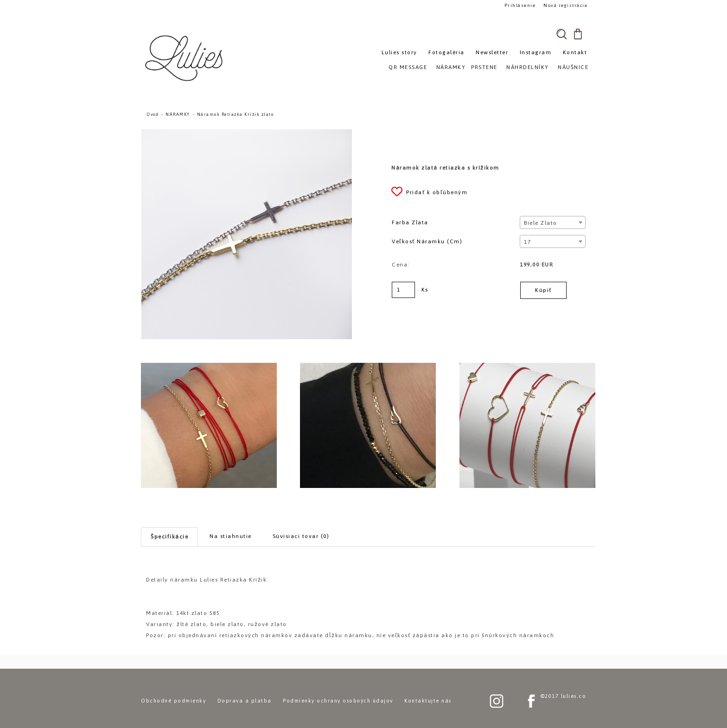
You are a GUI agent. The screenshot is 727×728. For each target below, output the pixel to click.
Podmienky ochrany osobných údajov (338, 701)
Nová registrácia (565, 5)
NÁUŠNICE (573, 67)
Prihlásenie (520, 5)
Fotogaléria (446, 52)
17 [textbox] (527, 242)
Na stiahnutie (231, 536)
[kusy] (403, 290)
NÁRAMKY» (453, 67)
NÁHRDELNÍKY (528, 67)
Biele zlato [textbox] (541, 223)
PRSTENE (484, 67)
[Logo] (185, 58)
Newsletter (492, 52)
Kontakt (575, 52)
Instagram (536, 52)
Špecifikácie (169, 537)
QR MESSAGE (408, 67)
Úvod (153, 114)
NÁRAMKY (178, 114)
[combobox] (552, 222)
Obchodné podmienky (173, 701)
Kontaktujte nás (428, 701)
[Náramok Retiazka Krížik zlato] (247, 133)
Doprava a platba (245, 701)
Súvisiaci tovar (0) (301, 536)
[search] (561, 34)
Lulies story (399, 52)
